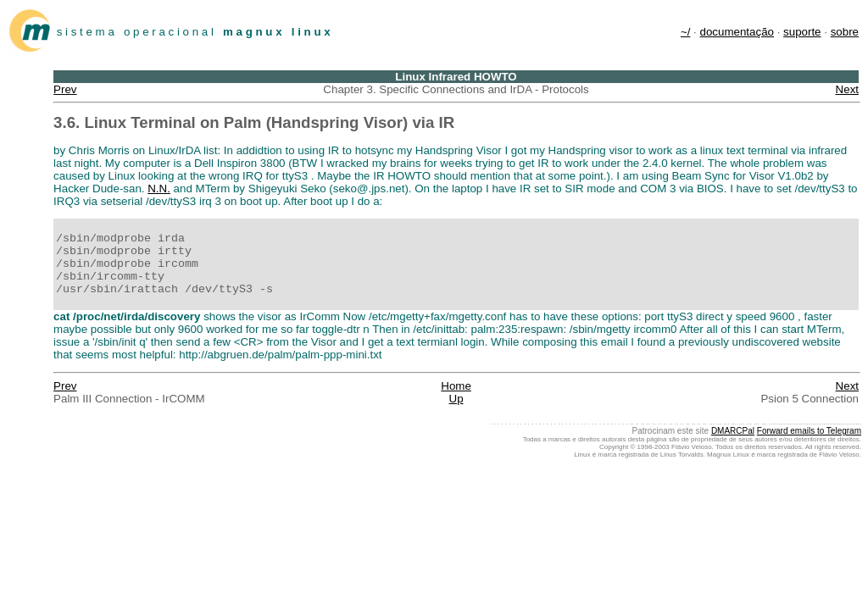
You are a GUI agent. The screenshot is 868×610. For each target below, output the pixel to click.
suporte (802, 32)
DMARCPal (733, 431)
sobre (845, 32)
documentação (737, 32)
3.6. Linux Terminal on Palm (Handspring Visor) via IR (254, 122)
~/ (686, 32)
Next (847, 89)
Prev (65, 89)
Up (456, 399)
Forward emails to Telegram (809, 431)
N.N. (159, 189)
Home (456, 386)
